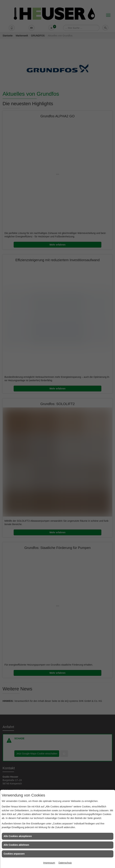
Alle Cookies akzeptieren (18, 836)
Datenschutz (65, 863)
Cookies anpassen (14, 854)
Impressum (49, 863)
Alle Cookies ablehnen (16, 845)
